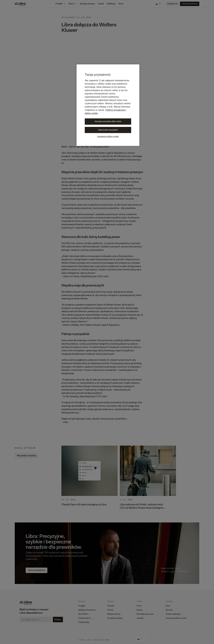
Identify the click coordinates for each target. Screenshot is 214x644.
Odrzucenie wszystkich (108, 130)
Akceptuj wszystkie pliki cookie (108, 121)
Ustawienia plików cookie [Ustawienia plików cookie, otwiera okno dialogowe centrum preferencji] (108, 136)
